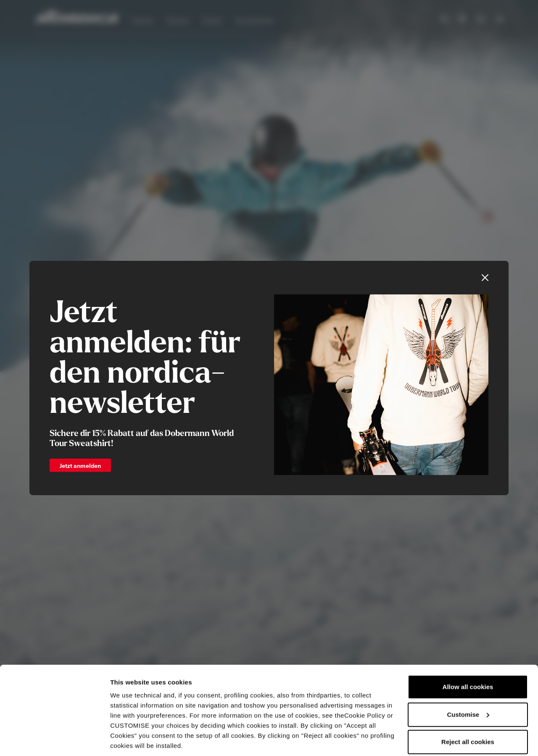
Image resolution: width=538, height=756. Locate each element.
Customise (468, 685)
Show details (130, 739)
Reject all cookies (468, 713)
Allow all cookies (468, 658)
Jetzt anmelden (80, 466)
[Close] (485, 278)
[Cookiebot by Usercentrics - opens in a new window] (54, 740)
